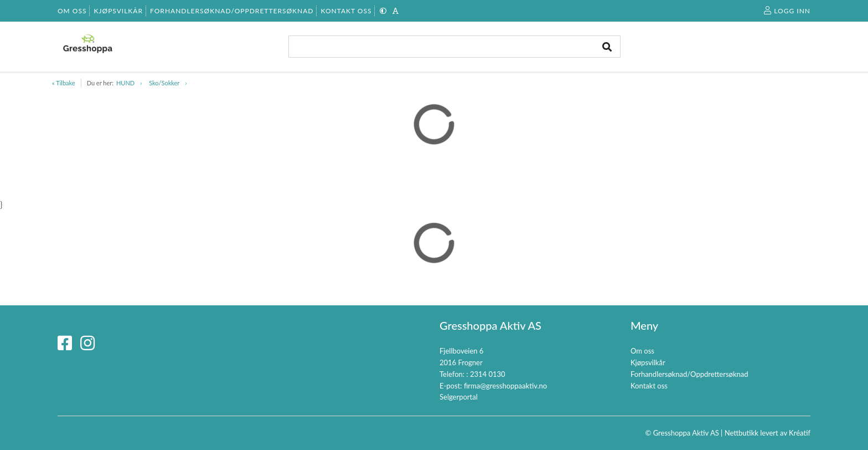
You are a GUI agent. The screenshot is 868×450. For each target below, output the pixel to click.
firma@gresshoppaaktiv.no (505, 386)
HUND (125, 83)
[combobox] (454, 47)
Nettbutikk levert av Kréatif (768, 433)
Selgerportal (459, 397)
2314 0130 (488, 374)
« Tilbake (64, 83)
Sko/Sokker (164, 83)
